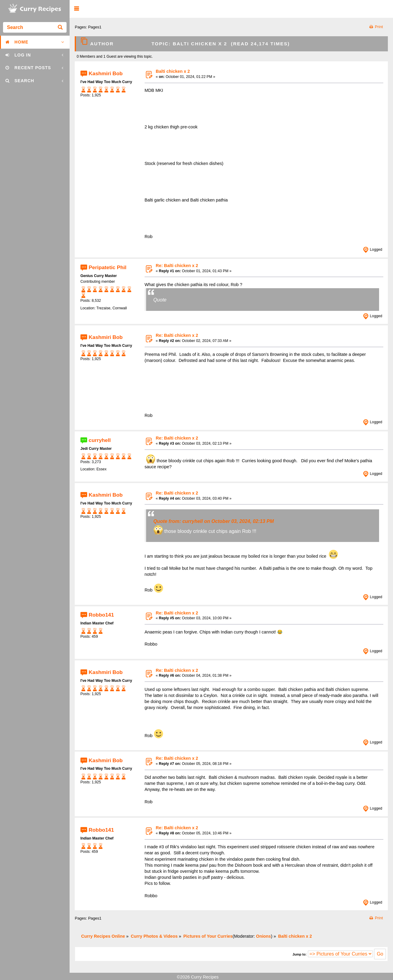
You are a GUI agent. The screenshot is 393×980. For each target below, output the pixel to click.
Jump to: (300, 954)
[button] (76, 9)
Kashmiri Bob (106, 73)
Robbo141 (101, 615)
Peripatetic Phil (108, 267)
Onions (263, 936)
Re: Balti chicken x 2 (177, 266)
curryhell (100, 440)
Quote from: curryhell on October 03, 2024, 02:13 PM (214, 521)
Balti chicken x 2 (173, 71)
